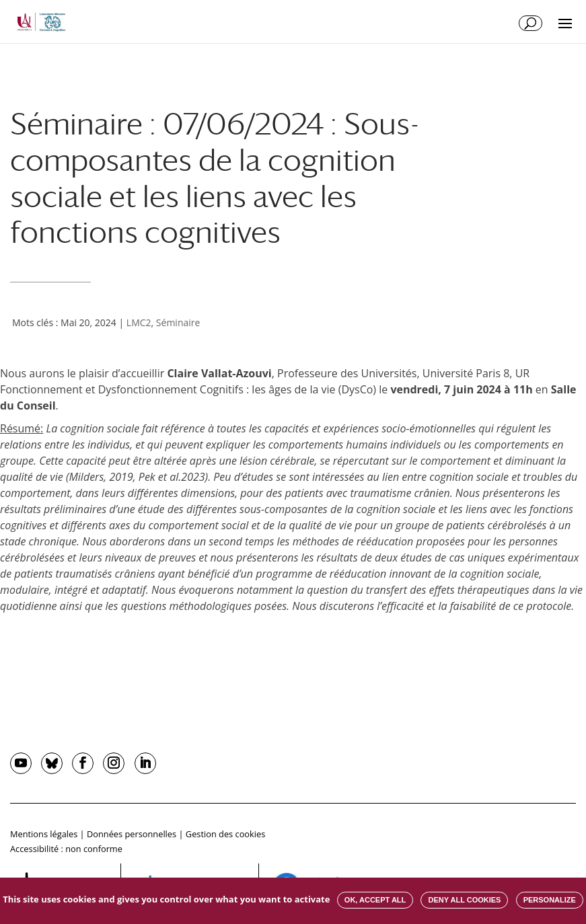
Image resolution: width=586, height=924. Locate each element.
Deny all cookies (464, 900)
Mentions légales (44, 834)
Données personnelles (132, 834)
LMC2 (139, 322)
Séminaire (178, 322)
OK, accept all (375, 900)
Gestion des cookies (225, 834)
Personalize (550, 900)
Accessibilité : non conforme (66, 849)
